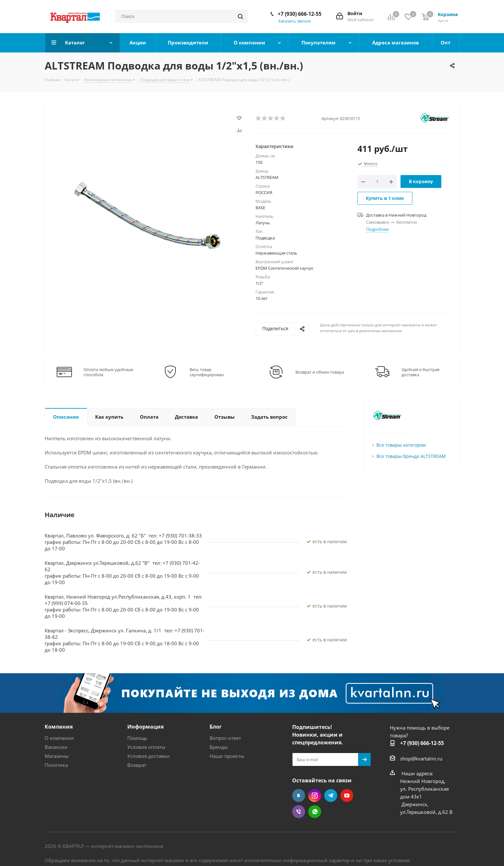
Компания (59, 727)
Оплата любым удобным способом (108, 372)
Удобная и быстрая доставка (420, 372)
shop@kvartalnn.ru (421, 759)
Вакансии (56, 747)
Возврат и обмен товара (320, 372)
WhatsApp (315, 812)
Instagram (315, 796)
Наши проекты (227, 756)
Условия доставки (148, 756)
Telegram (331, 796)
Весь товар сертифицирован (207, 372)
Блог (216, 727)
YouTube (347, 796)
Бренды (219, 747)
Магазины (57, 756)
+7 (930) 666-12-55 (300, 14)
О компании (59, 738)
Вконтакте (299, 796)
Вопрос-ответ (225, 738)
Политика (56, 765)
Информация (145, 727)
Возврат (137, 765)
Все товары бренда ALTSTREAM (411, 456)
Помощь (137, 738)
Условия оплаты (146, 747)
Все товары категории (401, 445)
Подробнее (377, 229)
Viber (299, 812)
